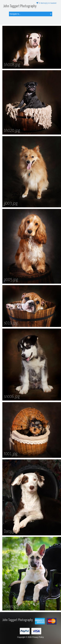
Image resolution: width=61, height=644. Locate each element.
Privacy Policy (38, 637)
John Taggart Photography (20, 6)
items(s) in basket (46, 3)
